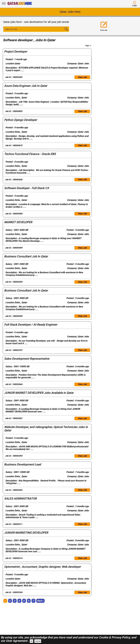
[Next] (40, 604)
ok (32, 641)
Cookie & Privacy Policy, (115, 637)
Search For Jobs (12, 29)
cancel (38, 641)
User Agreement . (17, 641)
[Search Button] (64, 32)
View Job (82, 77)
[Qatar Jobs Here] (20, 5)
